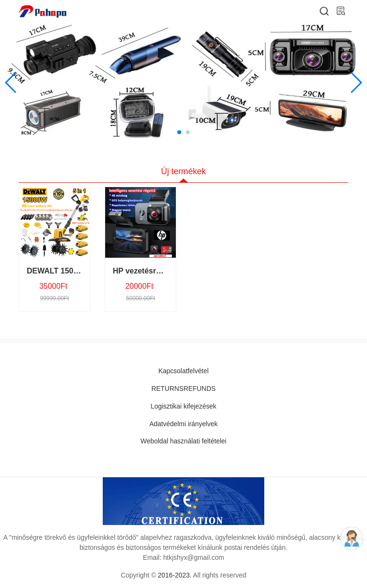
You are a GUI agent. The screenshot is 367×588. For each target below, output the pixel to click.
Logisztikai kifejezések (183, 406)
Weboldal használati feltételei (183, 441)
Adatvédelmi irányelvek (184, 424)
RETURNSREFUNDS (183, 388)
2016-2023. (174, 575)
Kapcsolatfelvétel (183, 371)
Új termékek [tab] (183, 171)
